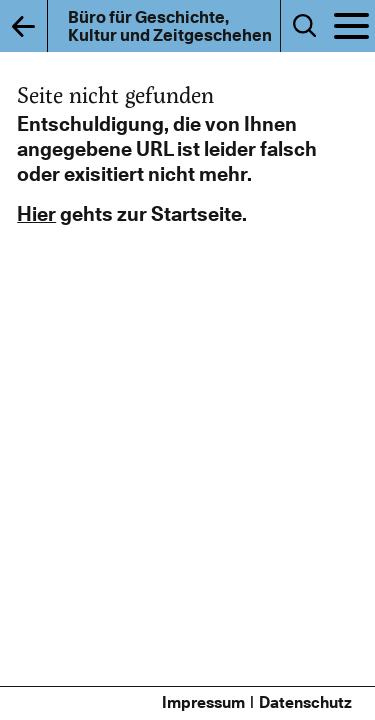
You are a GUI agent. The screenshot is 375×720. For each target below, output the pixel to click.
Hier (36, 214)
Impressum (203, 703)
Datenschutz (305, 703)
